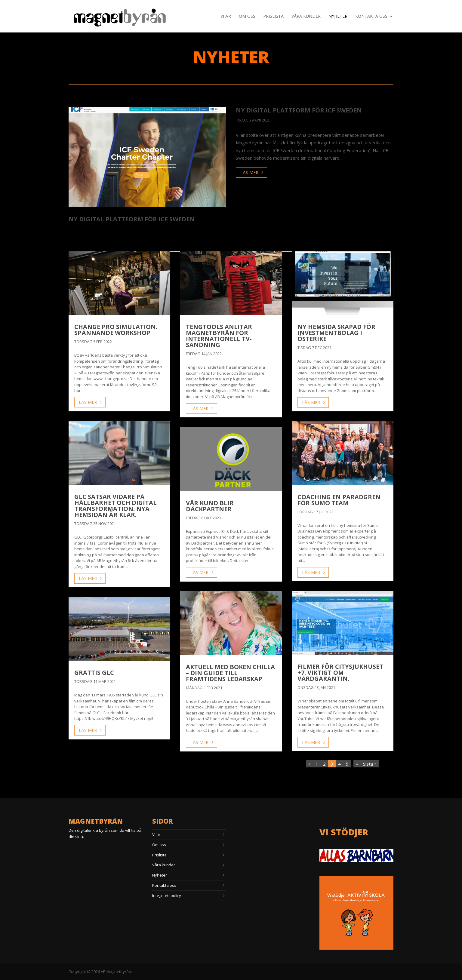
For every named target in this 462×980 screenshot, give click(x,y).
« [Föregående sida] (310, 764)
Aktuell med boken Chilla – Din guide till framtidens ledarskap (230, 673)
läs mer (249, 172)
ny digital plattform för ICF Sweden (132, 219)
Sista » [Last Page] (370, 764)
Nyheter (338, 17)
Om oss (247, 17)
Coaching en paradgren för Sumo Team (339, 500)
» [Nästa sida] (357, 764)
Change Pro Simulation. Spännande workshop (116, 330)
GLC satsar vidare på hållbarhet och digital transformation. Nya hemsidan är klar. (115, 506)
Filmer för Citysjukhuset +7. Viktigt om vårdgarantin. (340, 673)
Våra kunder (306, 17)
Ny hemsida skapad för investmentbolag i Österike (336, 333)
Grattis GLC (94, 673)
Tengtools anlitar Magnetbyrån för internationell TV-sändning (219, 336)
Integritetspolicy (167, 896)
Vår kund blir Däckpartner (210, 506)
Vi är (226, 17)
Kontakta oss (371, 17)
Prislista (273, 17)
